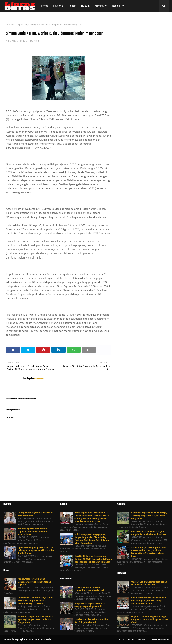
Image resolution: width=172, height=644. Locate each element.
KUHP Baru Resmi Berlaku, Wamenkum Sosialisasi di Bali (89, 589)
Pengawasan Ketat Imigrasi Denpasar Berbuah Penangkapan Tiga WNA (34, 582)
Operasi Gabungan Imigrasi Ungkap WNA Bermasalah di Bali (149, 583)
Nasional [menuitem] (58, 6)
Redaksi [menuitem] (117, 6)
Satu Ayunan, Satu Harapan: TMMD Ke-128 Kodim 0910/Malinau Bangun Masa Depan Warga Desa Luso (149, 552)
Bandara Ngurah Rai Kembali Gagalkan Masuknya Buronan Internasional (33, 532)
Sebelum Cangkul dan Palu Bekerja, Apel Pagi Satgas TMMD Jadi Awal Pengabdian (35, 619)
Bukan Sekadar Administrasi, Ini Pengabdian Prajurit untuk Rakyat (149, 533)
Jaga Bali (143, 639)
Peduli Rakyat (127, 639)
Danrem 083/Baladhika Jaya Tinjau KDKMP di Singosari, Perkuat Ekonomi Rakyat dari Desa (35, 601)
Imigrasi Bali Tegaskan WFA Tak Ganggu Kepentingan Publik (90, 605)
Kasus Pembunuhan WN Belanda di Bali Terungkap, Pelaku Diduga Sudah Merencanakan (149, 601)
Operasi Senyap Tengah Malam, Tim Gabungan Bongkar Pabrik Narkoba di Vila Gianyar (36, 550)
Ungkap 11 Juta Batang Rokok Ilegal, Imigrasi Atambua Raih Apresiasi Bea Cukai (150, 619)
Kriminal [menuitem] (99, 6)
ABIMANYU (12, 41)
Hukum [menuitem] (85, 6)
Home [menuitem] (45, 6)
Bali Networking (160, 639)
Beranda (10, 25)
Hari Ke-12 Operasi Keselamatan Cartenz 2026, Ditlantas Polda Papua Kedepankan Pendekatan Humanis (93, 559)
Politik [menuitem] (72, 6)
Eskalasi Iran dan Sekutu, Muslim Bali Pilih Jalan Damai (91, 621)
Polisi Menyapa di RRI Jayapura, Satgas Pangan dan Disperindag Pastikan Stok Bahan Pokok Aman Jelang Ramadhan (92, 539)
